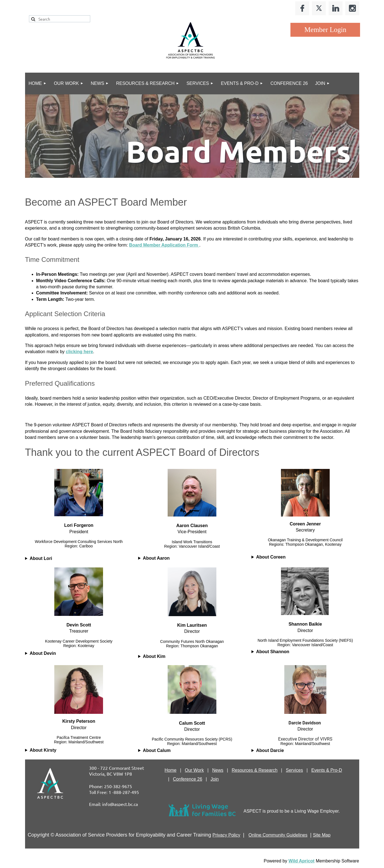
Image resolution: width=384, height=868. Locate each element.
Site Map (322, 835)
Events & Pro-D (327, 770)
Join (215, 779)
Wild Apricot (301, 861)
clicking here (79, 352)
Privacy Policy (226, 835)
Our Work (194, 770)
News (218, 770)
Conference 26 (188, 779)
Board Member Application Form (164, 245)
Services (294, 770)
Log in (325, 30)
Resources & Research (255, 770)
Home (171, 770)
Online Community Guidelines (278, 835)
